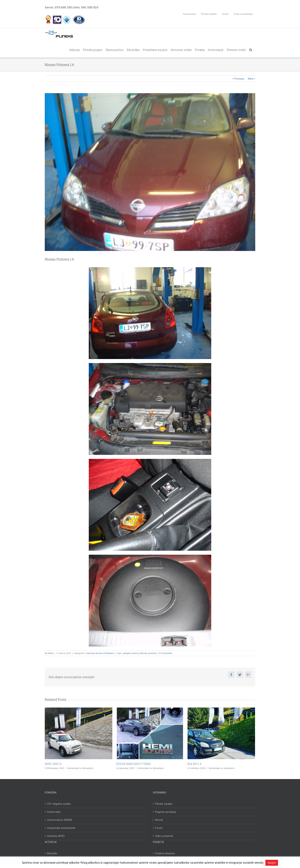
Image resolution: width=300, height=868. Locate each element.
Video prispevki (164, 836)
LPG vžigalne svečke (59, 804)
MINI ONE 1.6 (53, 764)
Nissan (99, 653)
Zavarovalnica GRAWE (60, 820)
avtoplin (127, 653)
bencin (136, 653)
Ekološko (52, 853)
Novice (159, 820)
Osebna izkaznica (165, 853)
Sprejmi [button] (272, 863)
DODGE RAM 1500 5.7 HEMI (133, 764)
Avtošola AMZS (56, 836)
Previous (239, 79)
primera (152, 653)
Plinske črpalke (164, 804)
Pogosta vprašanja (166, 812)
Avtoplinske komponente (61, 828)
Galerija (90, 653)
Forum (159, 828)
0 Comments (166, 653)
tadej (51, 653)
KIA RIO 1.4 (194, 764)
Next (251, 79)
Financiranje (54, 812)
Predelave (109, 653)
